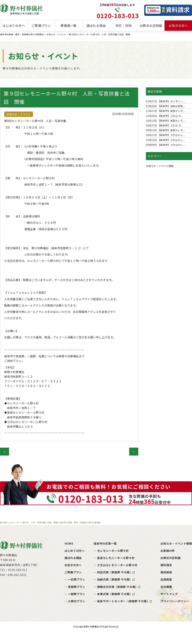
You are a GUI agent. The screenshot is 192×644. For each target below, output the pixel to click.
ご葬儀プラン (41, 25)
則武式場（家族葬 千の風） (116, 572)
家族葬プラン (77, 587)
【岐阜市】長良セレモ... (165, 111)
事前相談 (166, 572)
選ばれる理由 (96, 25)
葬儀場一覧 (69, 25)
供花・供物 (124, 25)
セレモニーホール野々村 (113, 551)
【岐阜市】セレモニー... (165, 101)
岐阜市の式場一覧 (105, 543)
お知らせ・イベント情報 (160, 166)
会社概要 (166, 587)
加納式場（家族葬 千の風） (116, 579)
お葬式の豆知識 (151, 25)
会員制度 (166, 579)
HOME (69, 543)
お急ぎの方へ (178, 25)
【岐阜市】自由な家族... (165, 106)
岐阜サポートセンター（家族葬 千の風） (125, 601)
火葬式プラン (77, 601)
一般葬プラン (77, 594)
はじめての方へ (14, 25)
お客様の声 (168, 551)
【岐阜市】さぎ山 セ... (164, 116)
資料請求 (166, 565)
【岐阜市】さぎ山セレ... (165, 135)
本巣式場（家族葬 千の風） (116, 594)
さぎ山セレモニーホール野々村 (117, 565)
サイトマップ (169, 594)
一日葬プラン (77, 579)
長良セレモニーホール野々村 (116, 558)
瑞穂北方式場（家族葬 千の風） (119, 587)
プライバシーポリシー (175, 601)
